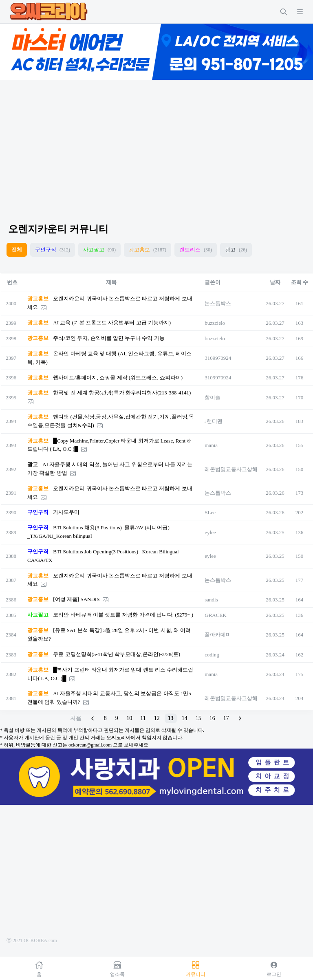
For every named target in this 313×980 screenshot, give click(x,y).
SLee (210, 512)
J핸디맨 (214, 421)
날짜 (275, 282)
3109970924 (218, 358)
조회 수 (300, 282)
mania (211, 445)
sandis (211, 600)
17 (226, 718)
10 (129, 718)
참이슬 (213, 398)
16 (212, 718)
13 (171, 718)
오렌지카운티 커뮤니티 (58, 229)
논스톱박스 (218, 303)
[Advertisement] (156, 144)
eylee (210, 532)
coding (212, 655)
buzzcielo (215, 323)
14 (185, 718)
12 (157, 718)
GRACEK (215, 615)
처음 (76, 718)
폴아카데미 (218, 635)
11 (143, 718)
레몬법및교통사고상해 (231, 469)
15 (198, 718)
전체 (17, 250)
